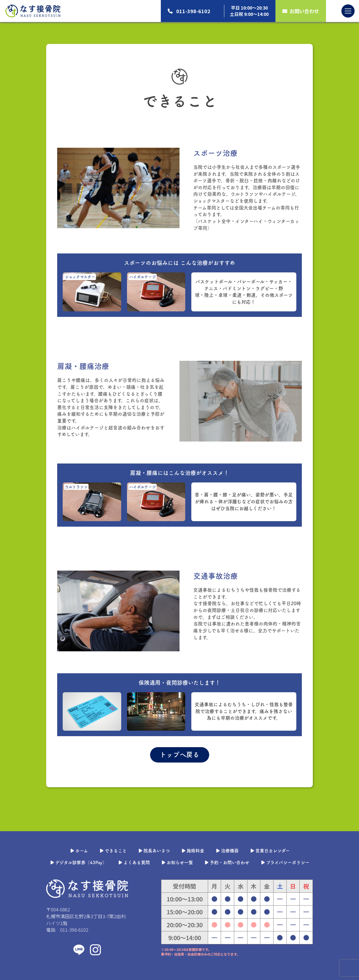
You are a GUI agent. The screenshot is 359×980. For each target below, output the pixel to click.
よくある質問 (134, 862)
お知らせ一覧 (177, 862)
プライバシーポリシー (285, 862)
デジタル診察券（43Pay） (78, 862)
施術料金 (193, 851)
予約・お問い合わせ (227, 862)
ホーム (79, 851)
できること (113, 851)
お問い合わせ (301, 11)
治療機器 (227, 851)
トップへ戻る (179, 755)
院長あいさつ (154, 851)
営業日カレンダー (270, 851)
